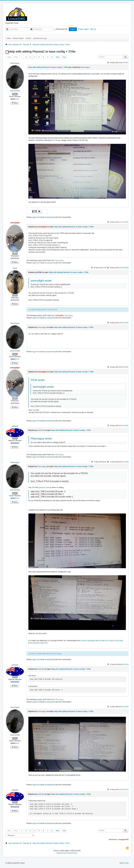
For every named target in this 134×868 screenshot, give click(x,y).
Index (9, 38)
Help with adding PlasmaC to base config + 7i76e (48, 67)
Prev (16, 57)
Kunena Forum (72, 853)
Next (58, 57)
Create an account (46, 217)
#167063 (126, 268)
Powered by (61, 853)
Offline (15, 94)
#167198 (126, 462)
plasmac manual (45, 487)
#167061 (126, 222)
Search (28, 38)
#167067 (126, 367)
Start (9, 57)
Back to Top (124, 863)
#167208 (126, 707)
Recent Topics (18, 38)
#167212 (126, 789)
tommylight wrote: (41, 281)
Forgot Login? (84, 29)
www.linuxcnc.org (40, 38)
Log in (73, 29)
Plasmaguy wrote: (42, 438)
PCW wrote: (38, 380)
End (64, 57)
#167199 (126, 664)
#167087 (126, 426)
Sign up (93, 29)
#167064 (126, 323)
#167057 (126, 63)
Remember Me (62, 29)
